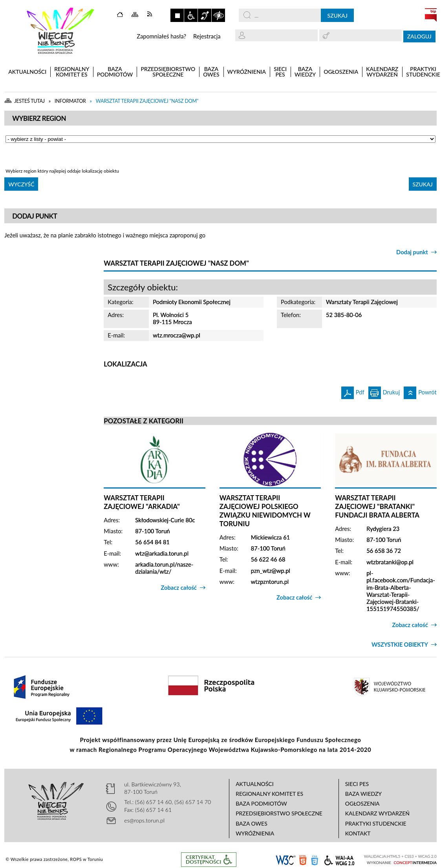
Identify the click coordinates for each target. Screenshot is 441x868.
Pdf (353, 391)
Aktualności (255, 784)
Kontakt (358, 833)
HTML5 (303, 860)
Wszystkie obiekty (400, 645)
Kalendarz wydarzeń (377, 813)
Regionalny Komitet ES (269, 794)
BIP (431, 15)
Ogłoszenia (362, 803)
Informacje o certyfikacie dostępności (209, 860)
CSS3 (315, 860)
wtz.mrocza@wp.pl (176, 335)
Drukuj (384, 391)
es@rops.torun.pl (144, 820)
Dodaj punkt (412, 252)
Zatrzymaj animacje (177, 15)
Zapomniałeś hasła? (161, 36)
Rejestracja (207, 36)
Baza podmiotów (261, 803)
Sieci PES (357, 784)
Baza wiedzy (363, 794)
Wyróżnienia (255, 833)
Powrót (420, 391)
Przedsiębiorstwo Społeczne (279, 813)
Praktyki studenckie (376, 823)
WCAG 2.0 (339, 859)
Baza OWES (252, 823)
